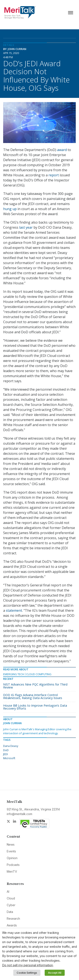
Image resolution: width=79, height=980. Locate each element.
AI (8, 892)
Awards (12, 925)
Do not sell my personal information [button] (27, 965)
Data (10, 912)
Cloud (11, 898)
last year (26, 227)
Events (11, 851)
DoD (6, 750)
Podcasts (13, 865)
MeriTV (12, 871)
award (62, 150)
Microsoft (9, 758)
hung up (10, 209)
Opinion (12, 858)
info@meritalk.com (19, 814)
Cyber (11, 905)
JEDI (5, 754)
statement (14, 610)
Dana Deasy (11, 746)
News (11, 844)
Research (13, 919)
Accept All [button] (55, 973)
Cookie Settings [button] (27, 973)
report (54, 175)
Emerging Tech (14, 674)
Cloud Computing (39, 674)
